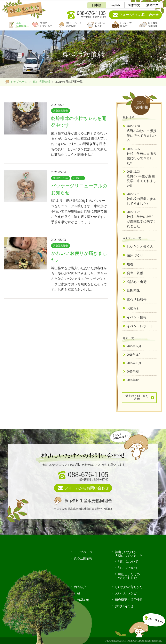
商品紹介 (80, 587)
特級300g (83, 600)
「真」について (127, 562)
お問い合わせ (139, 15)
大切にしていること (47, 25)
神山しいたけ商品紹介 (74, 25)
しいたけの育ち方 (126, 25)
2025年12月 (134, 346)
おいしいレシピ (100, 25)
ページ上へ (147, 623)
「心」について (127, 568)
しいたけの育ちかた (129, 587)
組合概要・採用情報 (129, 600)
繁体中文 (152, 5)
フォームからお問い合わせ (87, 488)
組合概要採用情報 (153, 25)
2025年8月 (133, 380)
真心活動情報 (21, 25)
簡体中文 (134, 5)
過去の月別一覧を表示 (137, 397)
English (115, 5)
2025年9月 (133, 372)
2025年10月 (134, 363)
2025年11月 (134, 355)
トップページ (19, 82)
